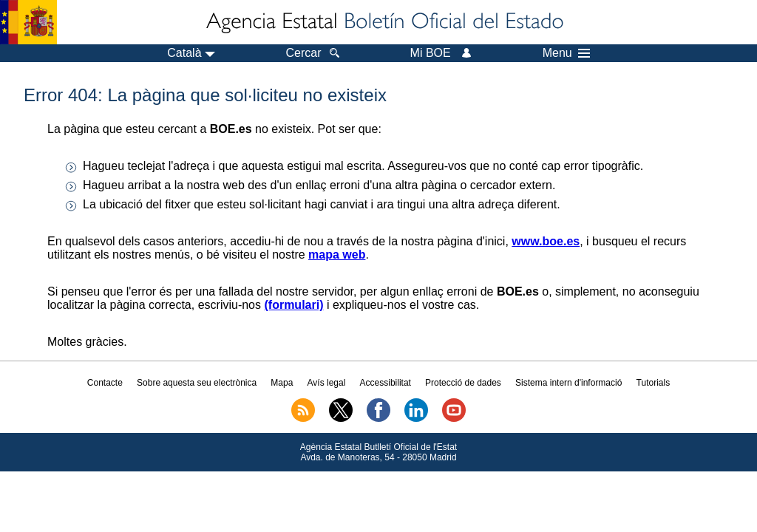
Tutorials (654, 383)
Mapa (282, 383)
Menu (566, 53)
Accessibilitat (386, 383)
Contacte (105, 383)
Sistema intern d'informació (568, 383)
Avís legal (327, 383)
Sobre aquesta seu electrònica (197, 383)
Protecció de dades (463, 383)
